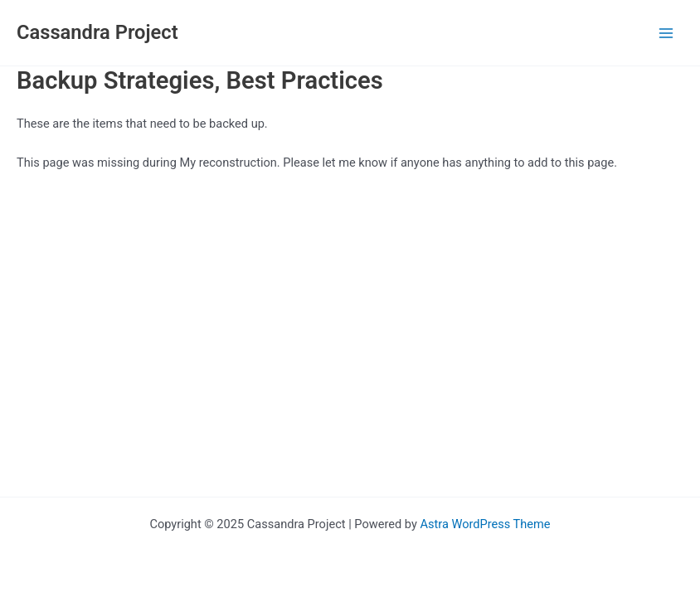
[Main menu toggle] (666, 33)
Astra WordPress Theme (485, 524)
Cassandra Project (97, 32)
